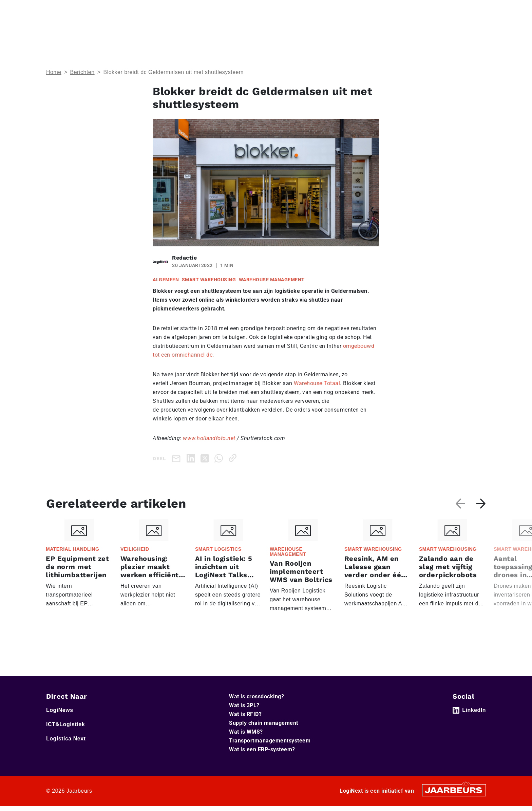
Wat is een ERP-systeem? (262, 749)
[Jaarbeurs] (454, 790)
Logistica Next (142, 10)
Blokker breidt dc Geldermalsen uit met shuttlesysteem (173, 72)
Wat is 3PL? (244, 705)
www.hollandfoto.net (209, 438)
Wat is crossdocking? (256, 696)
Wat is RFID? (245, 714)
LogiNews (75, 10)
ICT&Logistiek (106, 10)
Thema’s (383, 30)
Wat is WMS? (246, 732)
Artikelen (427, 30)
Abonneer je (466, 30)
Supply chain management (264, 723)
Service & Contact (320, 10)
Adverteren (359, 10)
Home (53, 10)
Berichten (82, 72)
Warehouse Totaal (317, 383)
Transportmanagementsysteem (270, 741)
